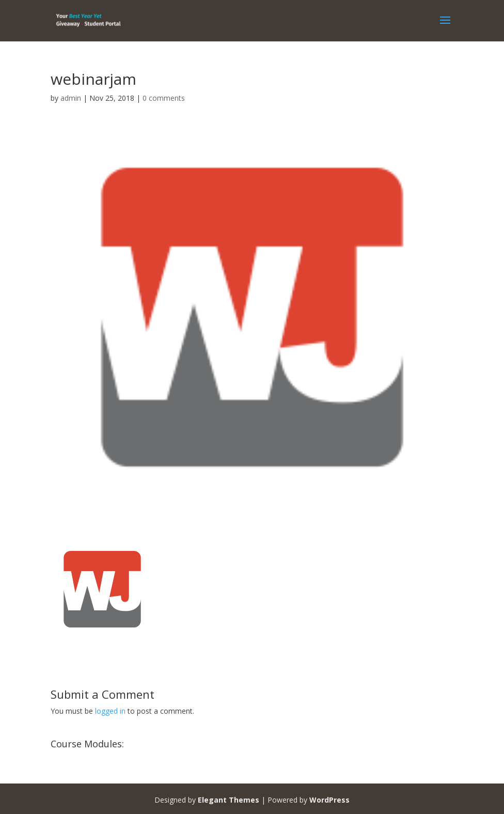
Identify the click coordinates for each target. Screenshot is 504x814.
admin (71, 98)
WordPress (329, 800)
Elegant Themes (229, 800)
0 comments (164, 98)
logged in (110, 711)
